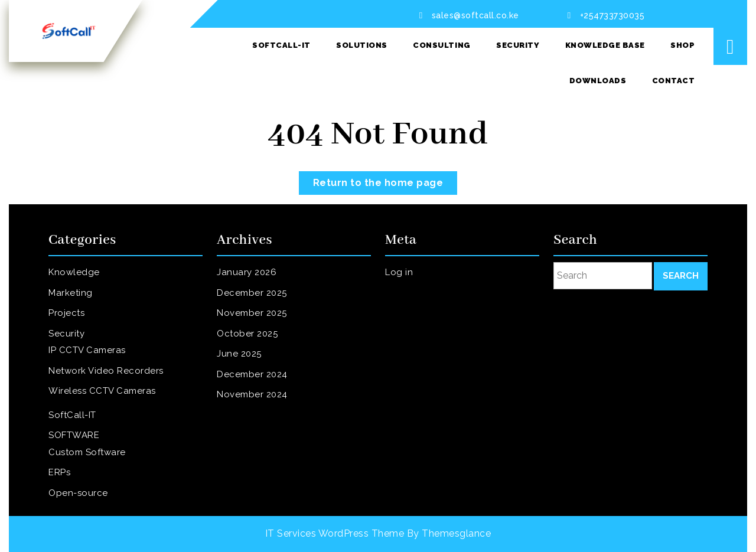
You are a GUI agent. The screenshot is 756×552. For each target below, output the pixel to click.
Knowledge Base (605, 45)
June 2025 (250, 356)
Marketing (82, 307)
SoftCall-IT (281, 45)
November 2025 (260, 324)
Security (518, 45)
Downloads (598, 81)
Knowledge (84, 290)
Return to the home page (385, 180)
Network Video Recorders (110, 370)
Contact (674, 81)
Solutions (362, 45)
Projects (78, 324)
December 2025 (260, 307)
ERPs (73, 452)
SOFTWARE (84, 422)
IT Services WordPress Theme (335, 533)
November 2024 (260, 389)
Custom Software (95, 435)
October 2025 (257, 339)
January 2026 (256, 290)
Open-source (88, 468)
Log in (412, 290)
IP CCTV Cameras (95, 353)
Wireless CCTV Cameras (107, 386)
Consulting (441, 45)
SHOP (682, 45)
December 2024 (260, 373)
